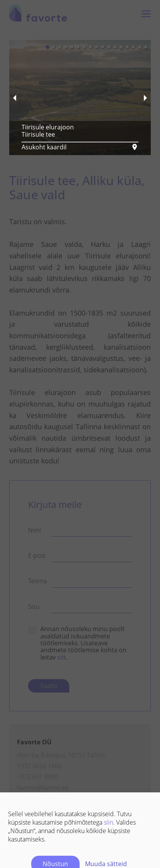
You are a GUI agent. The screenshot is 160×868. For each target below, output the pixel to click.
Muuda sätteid (106, 819)
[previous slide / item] (15, 98)
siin (108, 778)
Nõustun (55, 819)
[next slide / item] (145, 98)
